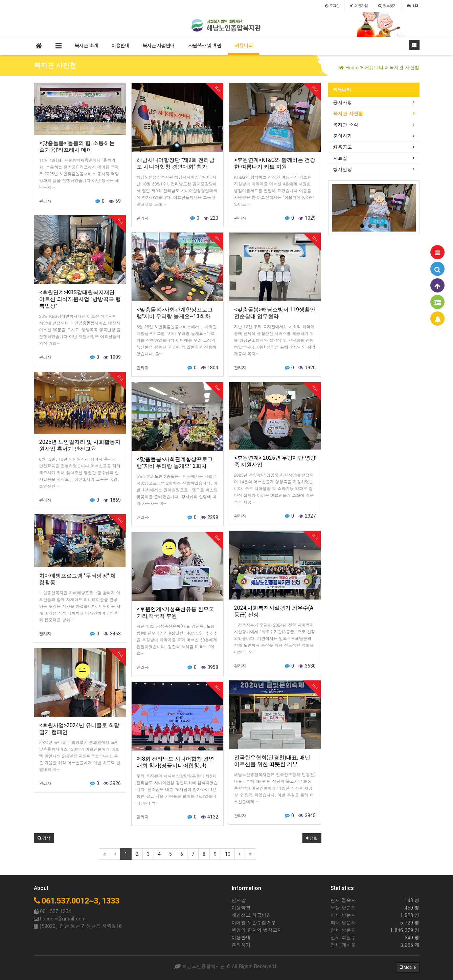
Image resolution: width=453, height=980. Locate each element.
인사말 (239, 900)
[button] (44, 838)
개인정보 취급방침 (252, 915)
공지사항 (343, 102)
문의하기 (343, 136)
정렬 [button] (312, 838)
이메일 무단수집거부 (254, 922)
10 (228, 854)
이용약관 (241, 908)
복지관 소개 (86, 45)
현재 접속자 (343, 900)
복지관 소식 (346, 125)
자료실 (340, 158)
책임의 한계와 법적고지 (257, 930)
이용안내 (120, 45)
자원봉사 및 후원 (205, 45)
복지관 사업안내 (158, 45)
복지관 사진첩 (348, 113)
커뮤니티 (244, 45)
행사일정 (343, 169)
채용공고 (343, 147)
